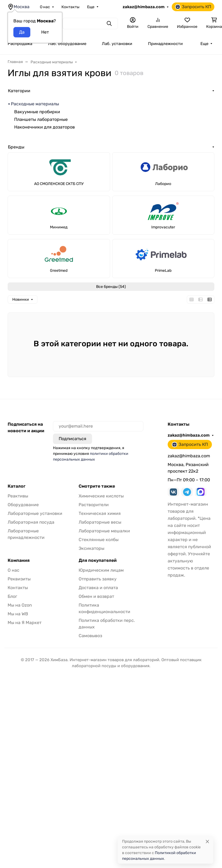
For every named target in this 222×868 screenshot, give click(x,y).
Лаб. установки (117, 44)
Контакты (70, 7)
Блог (12, 596)
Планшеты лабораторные (41, 119)
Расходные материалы (35, 104)
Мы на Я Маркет (25, 623)
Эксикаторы (91, 548)
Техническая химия (100, 513)
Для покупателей (98, 560)
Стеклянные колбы (99, 540)
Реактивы (18, 496)
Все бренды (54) (111, 287)
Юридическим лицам (101, 570)
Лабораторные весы (100, 522)
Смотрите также (97, 486)
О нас (45, 7)
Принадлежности (165, 44)
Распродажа (20, 44)
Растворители (94, 505)
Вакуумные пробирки (37, 112)
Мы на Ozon (20, 605)
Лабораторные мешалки (104, 531)
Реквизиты (19, 579)
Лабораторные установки (35, 513)
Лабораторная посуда (31, 522)
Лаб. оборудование (67, 44)
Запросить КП (193, 7)
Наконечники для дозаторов (45, 127)
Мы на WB (18, 614)
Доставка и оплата (98, 588)
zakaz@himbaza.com (144, 7)
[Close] (207, 841)
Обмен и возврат (96, 596)
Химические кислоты (101, 496)
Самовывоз (90, 636)
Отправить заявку (98, 579)
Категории (19, 91)
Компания (19, 560)
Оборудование (23, 505)
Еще (91, 7)
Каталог (17, 486)
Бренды (16, 147)
